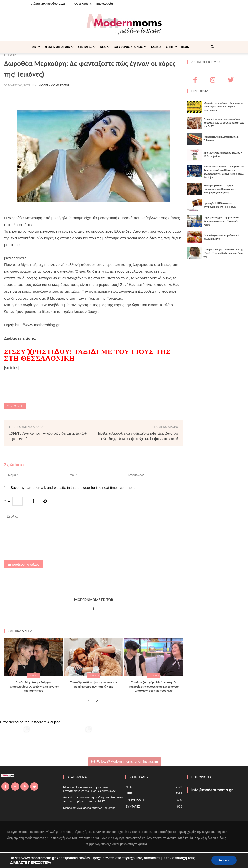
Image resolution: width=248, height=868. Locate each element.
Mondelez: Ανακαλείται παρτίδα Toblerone (89, 808)
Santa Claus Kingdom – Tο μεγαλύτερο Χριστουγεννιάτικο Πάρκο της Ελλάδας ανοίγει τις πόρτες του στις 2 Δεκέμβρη (224, 172)
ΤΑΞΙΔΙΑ (156, 47)
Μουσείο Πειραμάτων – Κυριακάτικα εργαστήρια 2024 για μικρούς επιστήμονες (223, 106)
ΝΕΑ (105, 47)
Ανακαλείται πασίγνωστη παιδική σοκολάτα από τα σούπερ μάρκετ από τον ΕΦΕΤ (224, 123)
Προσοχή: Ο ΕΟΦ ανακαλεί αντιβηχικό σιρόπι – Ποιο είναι (220, 205)
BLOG (185, 47)
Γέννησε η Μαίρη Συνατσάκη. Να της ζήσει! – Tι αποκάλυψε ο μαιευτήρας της (223, 253)
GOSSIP (34, 675)
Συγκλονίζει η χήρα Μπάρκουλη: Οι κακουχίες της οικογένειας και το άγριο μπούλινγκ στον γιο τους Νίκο (154, 686)
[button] (213, 47)
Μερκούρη (15, 406)
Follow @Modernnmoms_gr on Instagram (125, 762)
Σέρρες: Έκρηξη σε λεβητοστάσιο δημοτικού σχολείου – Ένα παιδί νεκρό (221, 221)
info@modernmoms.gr (212, 790)
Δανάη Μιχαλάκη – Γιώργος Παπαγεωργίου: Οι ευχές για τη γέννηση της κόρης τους (34, 686)
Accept (223, 860)
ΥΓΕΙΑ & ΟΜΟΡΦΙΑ (59, 47)
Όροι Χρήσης (83, 3)
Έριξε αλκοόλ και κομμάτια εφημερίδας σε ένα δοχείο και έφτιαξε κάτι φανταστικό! (138, 436)
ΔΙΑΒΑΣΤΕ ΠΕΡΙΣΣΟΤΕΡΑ (31, 862)
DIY (36, 47)
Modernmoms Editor (54, 85)
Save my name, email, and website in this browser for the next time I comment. (73, 488)
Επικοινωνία (105, 3)
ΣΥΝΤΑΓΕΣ (87, 47)
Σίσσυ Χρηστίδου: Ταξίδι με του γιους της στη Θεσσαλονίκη (87, 355)
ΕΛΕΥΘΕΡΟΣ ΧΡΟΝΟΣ (130, 47)
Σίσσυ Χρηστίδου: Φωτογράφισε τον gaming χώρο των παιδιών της (94, 685)
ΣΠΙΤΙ (172, 47)
